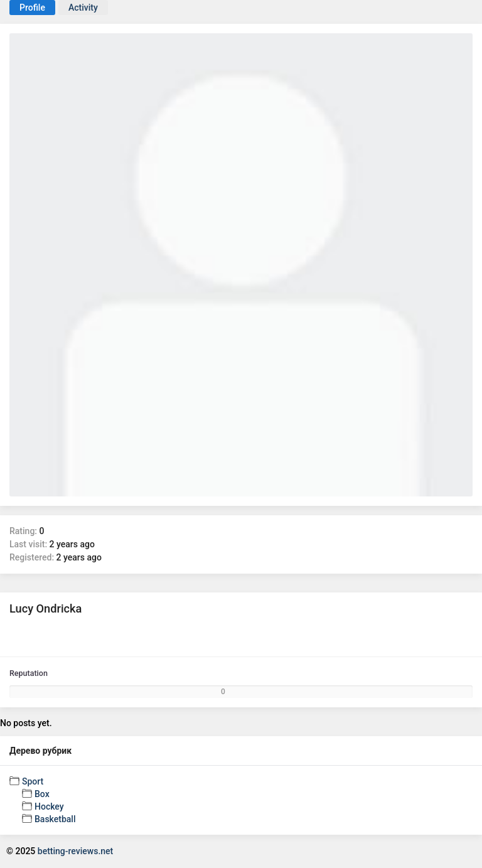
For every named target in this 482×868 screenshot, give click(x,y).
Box (42, 794)
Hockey (49, 806)
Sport (33, 781)
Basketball (55, 819)
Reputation (29, 673)
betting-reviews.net (75, 851)
